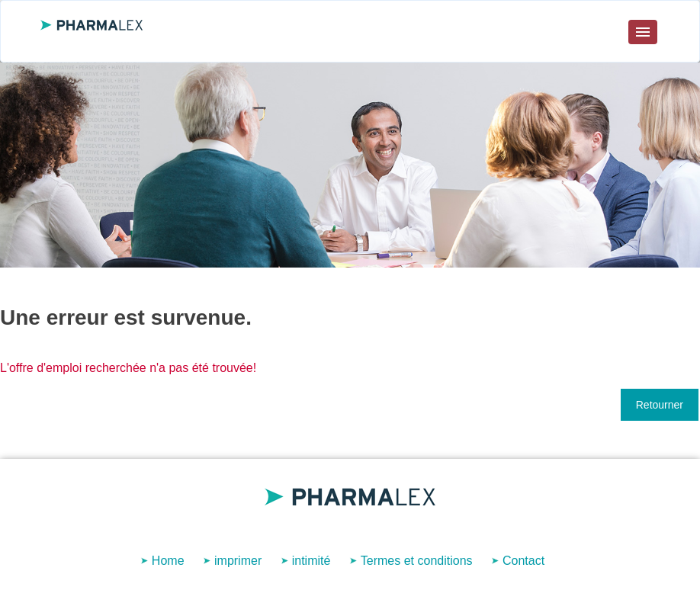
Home (168, 561)
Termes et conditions (417, 561)
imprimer (238, 561)
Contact (523, 561)
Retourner (660, 405)
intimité (311, 561)
